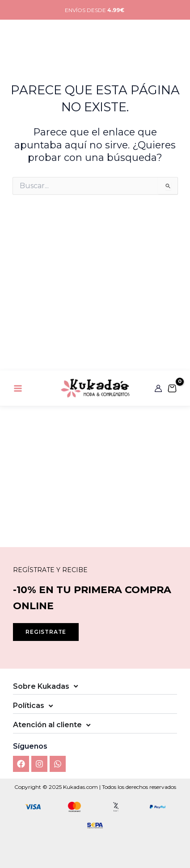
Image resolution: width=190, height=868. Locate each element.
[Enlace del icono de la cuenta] (158, 18)
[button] (177, 707)
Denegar (95, 822)
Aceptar (95, 798)
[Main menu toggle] (18, 17)
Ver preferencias (95, 847)
